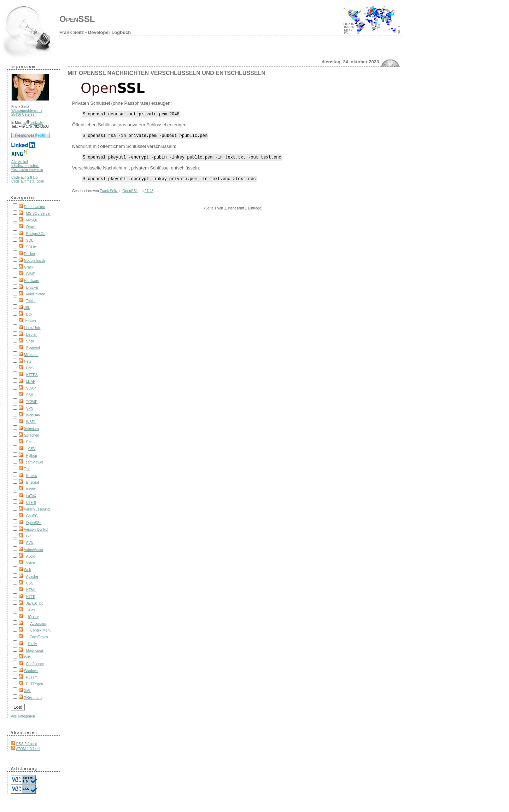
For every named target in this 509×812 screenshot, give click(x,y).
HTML (31, 590)
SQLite (32, 247)
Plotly (33, 644)
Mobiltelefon (36, 294)
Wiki (27, 657)
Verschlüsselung (37, 509)
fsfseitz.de (33, 123)
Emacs (32, 476)
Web (28, 570)
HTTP (31, 597)
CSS (30, 583)
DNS (30, 368)
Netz (28, 361)
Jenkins (30, 321)
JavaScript (34, 603)
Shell (30, 341)
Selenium (31, 429)
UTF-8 (31, 503)
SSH (30, 395)
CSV (32, 449)
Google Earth (34, 261)
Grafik (29, 267)
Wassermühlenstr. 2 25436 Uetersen (27, 113)
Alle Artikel (20, 162)
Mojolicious (35, 650)
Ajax (32, 610)
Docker (30, 254)
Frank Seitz (109, 195)
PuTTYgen (35, 684)
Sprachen (32, 435)
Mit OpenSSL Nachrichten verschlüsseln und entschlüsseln (166, 73)
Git (28, 536)
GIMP (31, 274)
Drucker (32, 287)
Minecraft (31, 355)
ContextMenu (41, 630)
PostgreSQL (36, 234)
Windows (31, 671)
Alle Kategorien (23, 716)
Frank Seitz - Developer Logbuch (95, 32)
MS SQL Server (39, 214)
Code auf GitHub (25, 177)
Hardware (32, 281)
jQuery (33, 617)
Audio (31, 556)
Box (29, 314)
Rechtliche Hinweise (27, 170)
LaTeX (31, 496)
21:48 (149, 195)
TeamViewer (34, 462)
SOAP (31, 388)
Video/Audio (34, 550)
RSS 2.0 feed (27, 744)
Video (31, 563)
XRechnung (33, 698)
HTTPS (32, 375)
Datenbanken (35, 207)
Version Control (36, 529)
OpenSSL (77, 19)
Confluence (35, 664)
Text (27, 469)
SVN (30, 543)
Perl (29, 442)
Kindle (31, 489)
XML (28, 691)
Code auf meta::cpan (28, 181)
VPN (30, 408)
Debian (32, 335)
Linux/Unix (32, 328)
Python (32, 456)
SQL (30, 240)
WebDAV (33, 415)
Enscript (33, 482)
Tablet (31, 301)
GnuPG (32, 516)
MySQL (32, 220)
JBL (27, 308)
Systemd (33, 348)
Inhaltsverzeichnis (25, 166)
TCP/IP (32, 402)
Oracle (31, 227)
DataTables (39, 637)
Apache (32, 577)
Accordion (38, 624)
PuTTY (32, 677)
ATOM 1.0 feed (28, 749)
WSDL (31, 422)
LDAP (31, 382)
